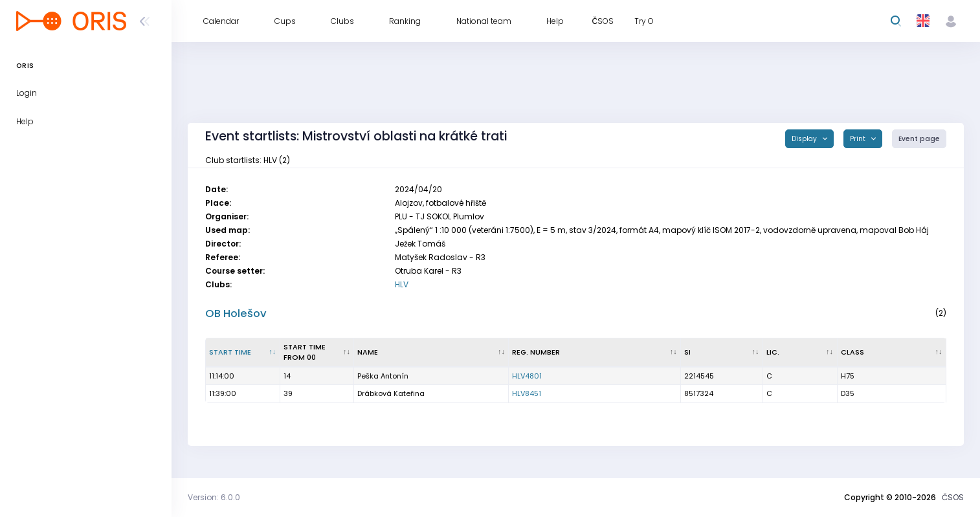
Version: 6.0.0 (214, 497)
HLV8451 (527, 393)
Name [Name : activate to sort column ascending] (368, 352)
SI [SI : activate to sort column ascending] (687, 352)
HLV (402, 284)
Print (859, 139)
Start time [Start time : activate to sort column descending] (230, 352)
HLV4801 (527, 376)
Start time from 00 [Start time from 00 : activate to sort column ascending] (305, 352)
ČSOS (953, 497)
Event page (919, 139)
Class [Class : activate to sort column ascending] (852, 352)
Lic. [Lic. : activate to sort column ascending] (773, 352)
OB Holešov (236, 313)
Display (805, 139)
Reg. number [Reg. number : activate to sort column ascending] (536, 352)
